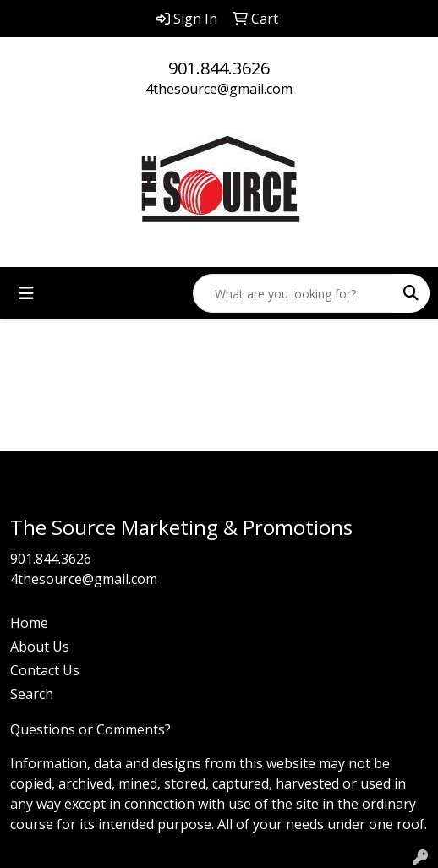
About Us (40, 647)
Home (29, 623)
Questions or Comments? (90, 729)
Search (32, 694)
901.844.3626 (219, 68)
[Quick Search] (293, 293)
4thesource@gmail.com (219, 89)
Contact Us (45, 670)
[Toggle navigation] (26, 293)
